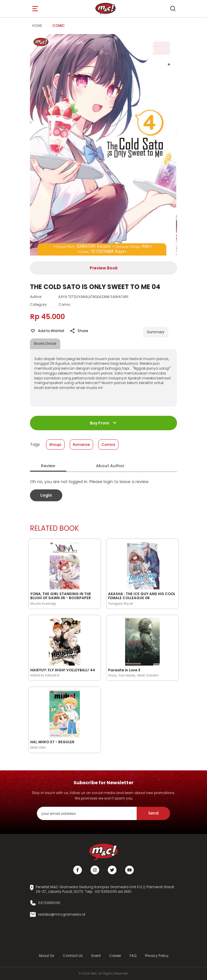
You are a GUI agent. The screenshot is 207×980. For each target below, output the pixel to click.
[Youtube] (129, 870)
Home (37, 26)
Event (96, 956)
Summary (156, 332)
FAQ (133, 956)
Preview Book (104, 268)
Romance (81, 445)
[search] (173, 9)
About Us (46, 956)
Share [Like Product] (79, 331)
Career (115, 956)
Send (153, 813)
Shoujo (55, 445)
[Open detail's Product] (65, 564)
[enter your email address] (87, 813)
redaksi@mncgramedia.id (62, 914)
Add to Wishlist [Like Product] (47, 331)
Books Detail (45, 343)
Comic (59, 26)
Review (48, 466)
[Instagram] (95, 870)
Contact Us (73, 956)
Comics (108, 445)
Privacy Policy (157, 956)
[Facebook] (78, 870)
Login (46, 495)
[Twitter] (112, 870)
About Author (110, 466)
